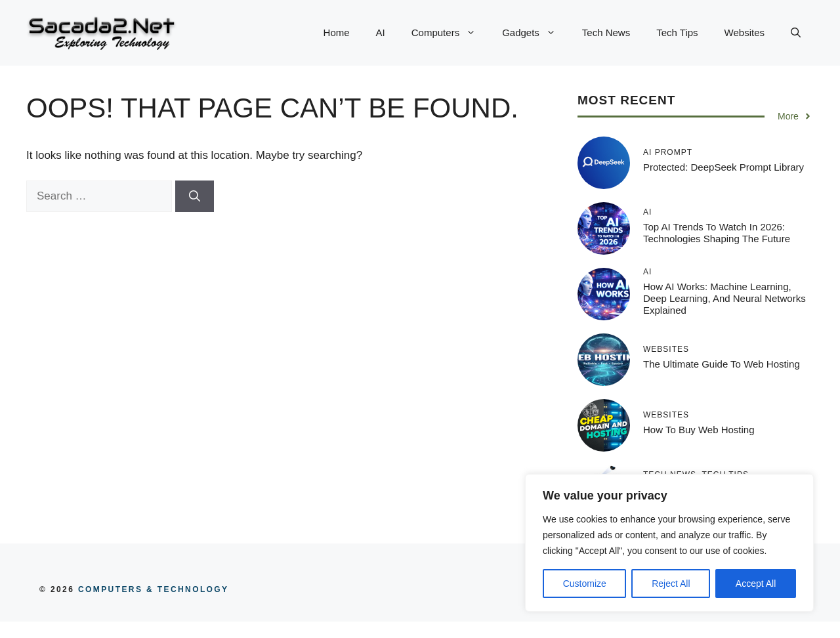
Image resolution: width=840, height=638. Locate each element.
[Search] (195, 196)
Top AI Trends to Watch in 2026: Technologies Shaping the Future (717, 233)
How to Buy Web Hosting (699, 430)
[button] (796, 33)
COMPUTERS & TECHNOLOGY (151, 589)
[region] (669, 543)
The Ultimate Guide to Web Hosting (722, 364)
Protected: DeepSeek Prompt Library (724, 167)
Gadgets (535, 33)
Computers (450, 33)
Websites (745, 32)
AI (381, 32)
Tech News (606, 32)
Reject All (671, 584)
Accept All (756, 584)
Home (337, 32)
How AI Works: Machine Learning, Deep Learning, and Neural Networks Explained (724, 298)
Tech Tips (677, 32)
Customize (585, 584)
